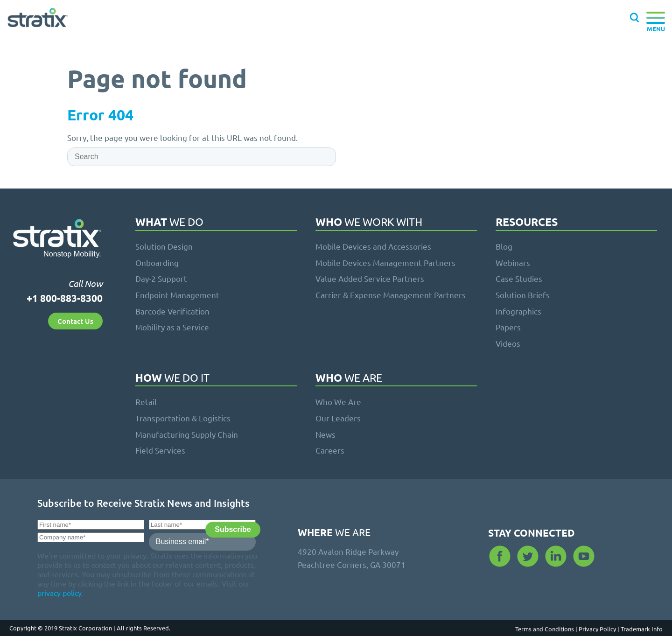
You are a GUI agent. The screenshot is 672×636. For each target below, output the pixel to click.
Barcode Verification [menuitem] (172, 311)
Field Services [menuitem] (160, 450)
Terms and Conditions (547, 629)
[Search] (202, 157)
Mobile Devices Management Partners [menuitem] (385, 262)
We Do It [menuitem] (172, 378)
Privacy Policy (600, 629)
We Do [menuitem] (169, 223)
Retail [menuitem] (146, 402)
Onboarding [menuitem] (157, 262)
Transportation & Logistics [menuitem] (183, 418)
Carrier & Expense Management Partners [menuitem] (391, 295)
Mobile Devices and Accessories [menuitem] (373, 246)
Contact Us (75, 321)
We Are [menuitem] (349, 378)
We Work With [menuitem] (369, 223)
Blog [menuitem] (504, 246)
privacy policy (59, 593)
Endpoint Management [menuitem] (177, 295)
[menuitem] (576, 224)
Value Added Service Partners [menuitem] (370, 278)
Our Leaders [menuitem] (338, 418)
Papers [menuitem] (508, 327)
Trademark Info (642, 629)
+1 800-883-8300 (65, 298)
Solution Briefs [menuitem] (523, 295)
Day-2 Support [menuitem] (161, 278)
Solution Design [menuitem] (164, 246)
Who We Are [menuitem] (338, 402)
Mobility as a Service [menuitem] (172, 327)
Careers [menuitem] (330, 450)
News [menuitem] (325, 434)
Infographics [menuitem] (518, 311)
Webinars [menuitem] (513, 262)
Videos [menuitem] (508, 343)
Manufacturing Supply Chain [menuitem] (187, 434)
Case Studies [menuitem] (519, 278)
